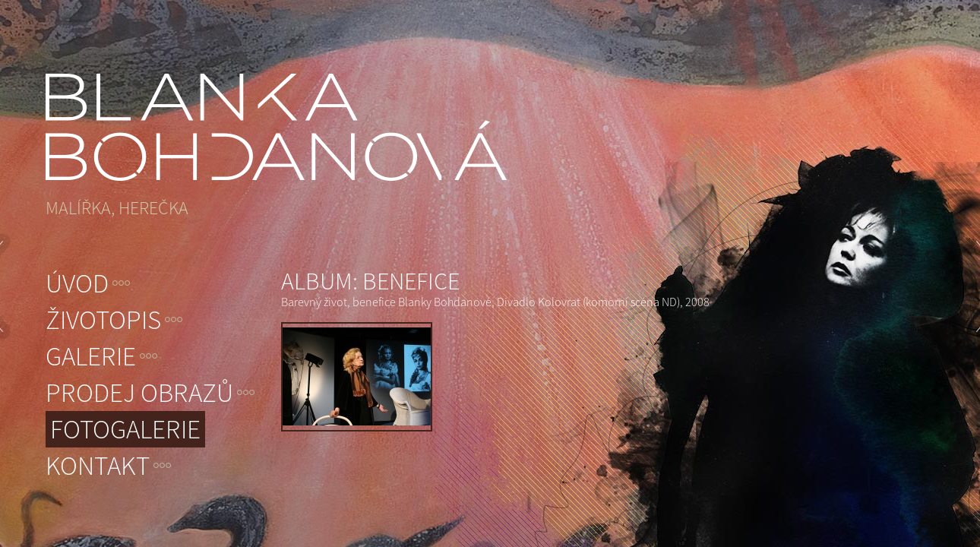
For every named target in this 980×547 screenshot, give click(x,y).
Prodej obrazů (139, 393)
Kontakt (98, 466)
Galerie (91, 356)
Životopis (103, 320)
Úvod (77, 283)
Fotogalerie (125, 429)
